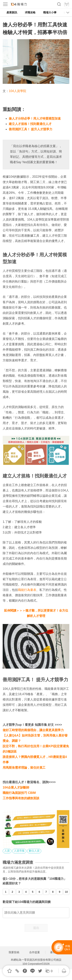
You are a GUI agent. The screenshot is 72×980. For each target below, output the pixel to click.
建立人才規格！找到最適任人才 (30, 124)
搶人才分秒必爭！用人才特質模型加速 (35, 119)
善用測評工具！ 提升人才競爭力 (31, 129)
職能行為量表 (27, 590)
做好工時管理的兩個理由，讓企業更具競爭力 (33, 730)
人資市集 (19, 851)
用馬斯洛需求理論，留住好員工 (24, 768)
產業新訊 (12, 12)
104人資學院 (17, 91)
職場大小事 (50, 12)
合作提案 (35, 952)
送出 (36, 928)
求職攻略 (30, 12)
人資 (7, 851)
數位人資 (34, 851)
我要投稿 (14, 952)
